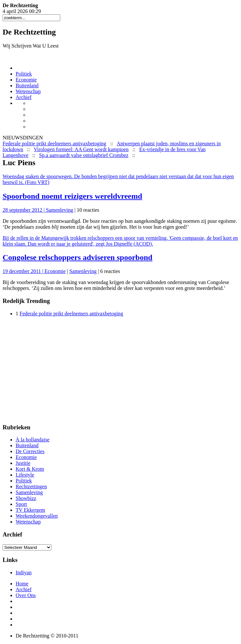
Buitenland (27, 86)
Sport (21, 504)
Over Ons (26, 595)
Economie (26, 80)
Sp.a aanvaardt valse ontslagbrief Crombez (84, 155)
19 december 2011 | (24, 271)
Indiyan (24, 572)
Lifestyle (25, 475)
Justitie (23, 463)
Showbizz (26, 498)
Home (22, 584)
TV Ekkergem (30, 510)
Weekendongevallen (37, 516)
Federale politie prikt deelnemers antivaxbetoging (54, 143)
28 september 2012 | (24, 210)
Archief (24, 97)
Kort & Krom (30, 469)
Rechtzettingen (31, 487)
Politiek (24, 74)
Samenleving (60, 210)
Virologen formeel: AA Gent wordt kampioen (81, 149)
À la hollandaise (33, 440)
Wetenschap (28, 91)
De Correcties (30, 451)
